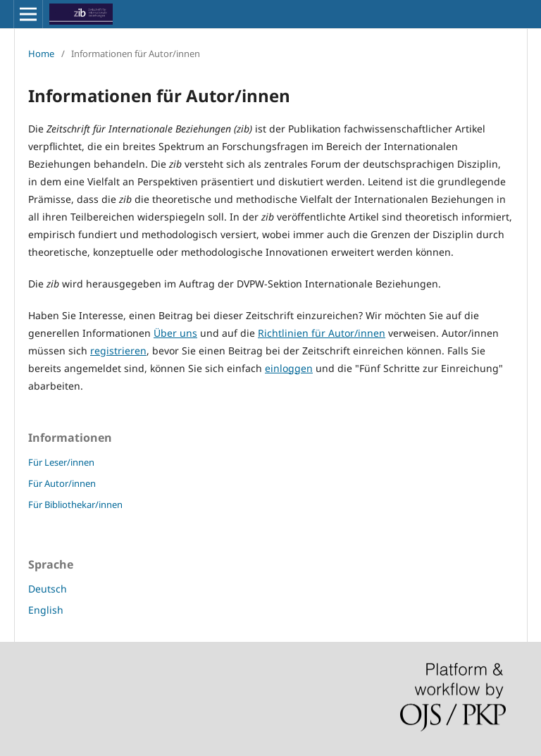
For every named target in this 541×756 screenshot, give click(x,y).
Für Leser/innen (61, 462)
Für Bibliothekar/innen (75, 504)
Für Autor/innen (62, 483)
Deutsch (48, 589)
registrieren (118, 351)
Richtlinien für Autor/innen (322, 333)
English (46, 610)
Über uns (175, 333)
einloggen (289, 368)
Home (41, 54)
